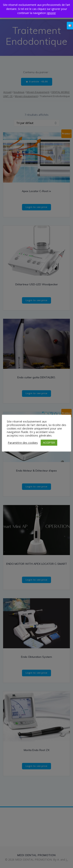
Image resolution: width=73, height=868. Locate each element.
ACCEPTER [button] (49, 443)
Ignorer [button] (51, 13)
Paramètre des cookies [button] (23, 443)
